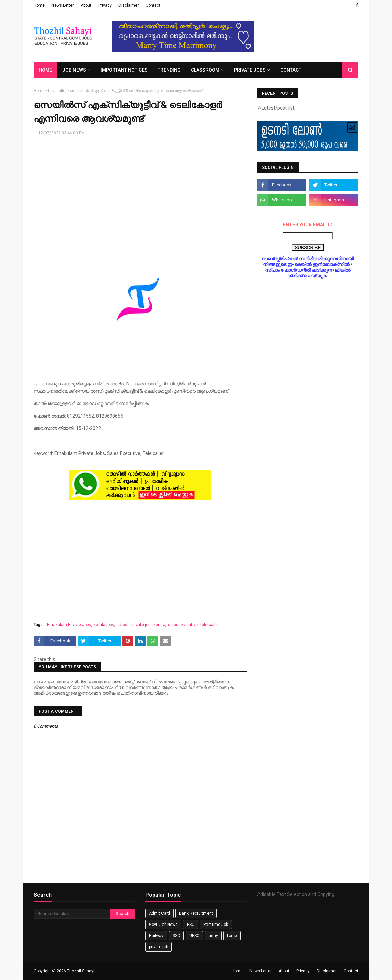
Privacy (105, 5)
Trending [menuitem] (169, 70)
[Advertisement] (140, 193)
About (86, 5)
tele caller (57, 91)
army (213, 936)
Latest (123, 625)
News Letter (63, 5)
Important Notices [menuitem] (124, 70)
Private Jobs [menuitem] (250, 70)
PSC (191, 925)
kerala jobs (104, 625)
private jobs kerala (148, 625)
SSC (176, 936)
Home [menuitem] (45, 70)
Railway (156, 936)
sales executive (183, 625)
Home (39, 5)
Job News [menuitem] (74, 70)
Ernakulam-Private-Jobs (69, 625)
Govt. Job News (163, 925)
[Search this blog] (72, 914)
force (232, 936)
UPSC (194, 936)
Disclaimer (129, 5)
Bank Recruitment (196, 913)
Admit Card (159, 913)
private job (158, 947)
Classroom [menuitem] (205, 70)
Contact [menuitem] (291, 70)
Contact (153, 5)
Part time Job (216, 925)
